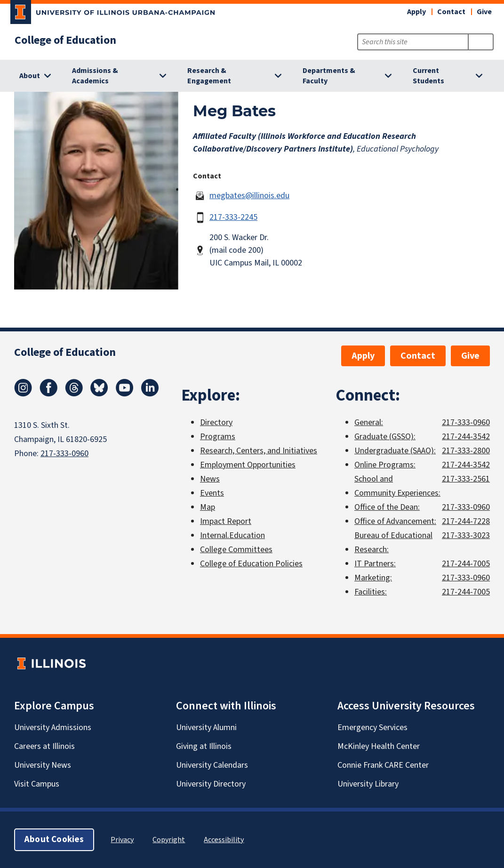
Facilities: (371, 592)
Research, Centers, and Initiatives (259, 451)
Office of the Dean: (387, 507)
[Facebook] (48, 394)
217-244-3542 (466, 437)
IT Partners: (375, 564)
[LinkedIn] (150, 394)
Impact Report (226, 521)
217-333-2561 (466, 479)
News (210, 479)
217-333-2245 (233, 217)
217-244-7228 (466, 521)
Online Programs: (385, 465)
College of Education (65, 40)
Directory (216, 422)
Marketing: (373, 578)
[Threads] (74, 394)
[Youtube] (125, 394)
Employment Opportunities (248, 465)
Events (212, 493)
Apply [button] (416, 12)
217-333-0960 (64, 454)
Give (484, 12)
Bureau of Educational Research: (393, 542)
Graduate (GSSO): (385, 437)
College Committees (236, 550)
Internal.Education (232, 535)
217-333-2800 (466, 451)
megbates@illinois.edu (249, 196)
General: (369, 422)
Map (208, 507)
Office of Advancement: (395, 521)
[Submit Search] (481, 42)
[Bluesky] (99, 394)
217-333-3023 (466, 535)
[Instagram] (23, 394)
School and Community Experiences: (397, 486)
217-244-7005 (466, 564)
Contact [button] (451, 12)
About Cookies (54, 840)
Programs (218, 437)
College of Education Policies (251, 564)
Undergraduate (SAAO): (395, 451)
